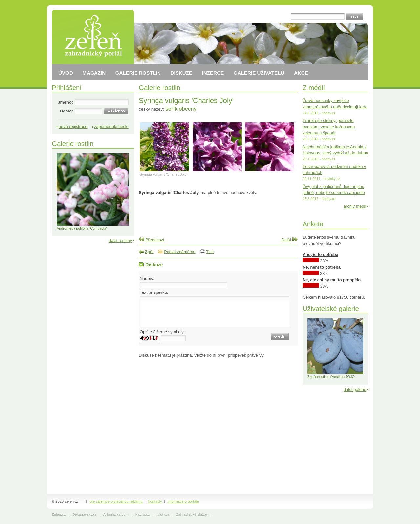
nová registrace (73, 126)
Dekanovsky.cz (84, 514)
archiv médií (355, 206)
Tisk (210, 252)
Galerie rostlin (159, 87)
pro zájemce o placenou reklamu (116, 501)
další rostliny (120, 241)
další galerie (355, 389)
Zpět (149, 252)
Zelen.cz (59, 514)
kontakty (155, 501)
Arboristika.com (116, 514)
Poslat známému (180, 252)
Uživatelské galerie (331, 308)
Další (286, 240)
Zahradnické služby (192, 514)
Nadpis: (147, 279)
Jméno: (65, 102)
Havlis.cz (143, 514)
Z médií (314, 87)
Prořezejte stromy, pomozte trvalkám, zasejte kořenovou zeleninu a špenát (329, 127)
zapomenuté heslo (111, 126)
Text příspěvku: (154, 292)
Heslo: (66, 111)
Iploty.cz (163, 514)
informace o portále (183, 501)
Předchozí (155, 240)
